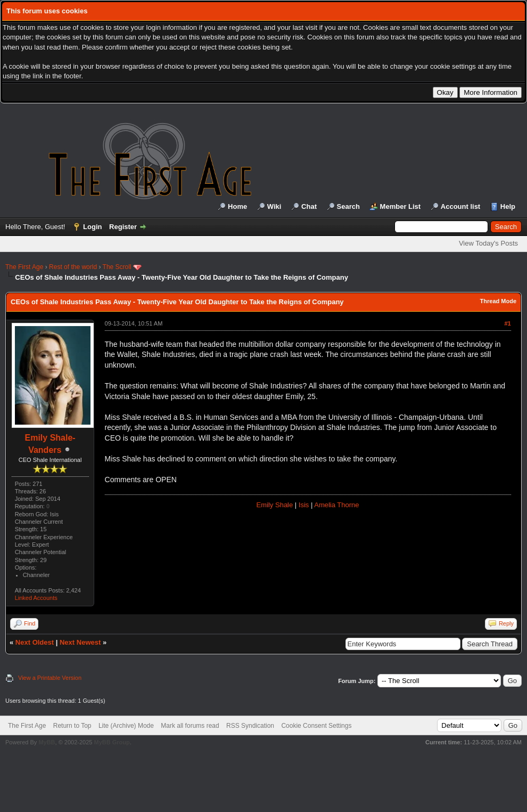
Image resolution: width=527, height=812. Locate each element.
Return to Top (72, 726)
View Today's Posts (488, 243)
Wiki (274, 206)
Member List (401, 206)
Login (92, 227)
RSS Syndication (250, 726)
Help (508, 206)
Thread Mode (498, 301)
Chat (309, 206)
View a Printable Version (50, 678)
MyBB (47, 742)
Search (348, 206)
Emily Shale (275, 505)
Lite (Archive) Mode (126, 726)
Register (123, 227)
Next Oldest (35, 642)
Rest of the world (73, 267)
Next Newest (80, 642)
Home (237, 206)
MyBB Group (112, 742)
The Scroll (117, 267)
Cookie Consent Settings (316, 726)
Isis (304, 505)
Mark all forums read (190, 726)
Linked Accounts (36, 598)
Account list (460, 206)
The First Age (24, 267)
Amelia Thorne (336, 505)
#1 (507, 323)
